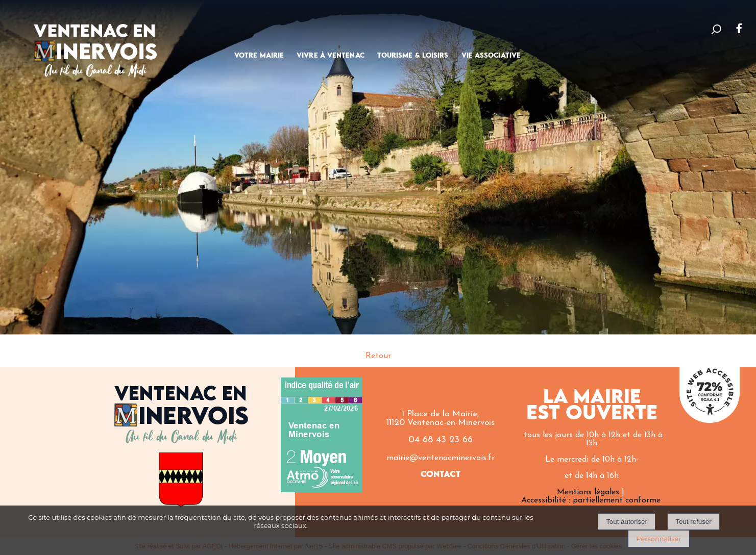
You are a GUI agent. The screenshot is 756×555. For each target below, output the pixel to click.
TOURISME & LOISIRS (413, 56)
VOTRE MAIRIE (259, 56)
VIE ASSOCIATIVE (491, 56)
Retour (378, 356)
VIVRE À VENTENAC (331, 56)
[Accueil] (95, 44)
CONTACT (441, 475)
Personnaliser (659, 539)
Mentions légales (588, 492)
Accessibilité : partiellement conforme (591, 500)
